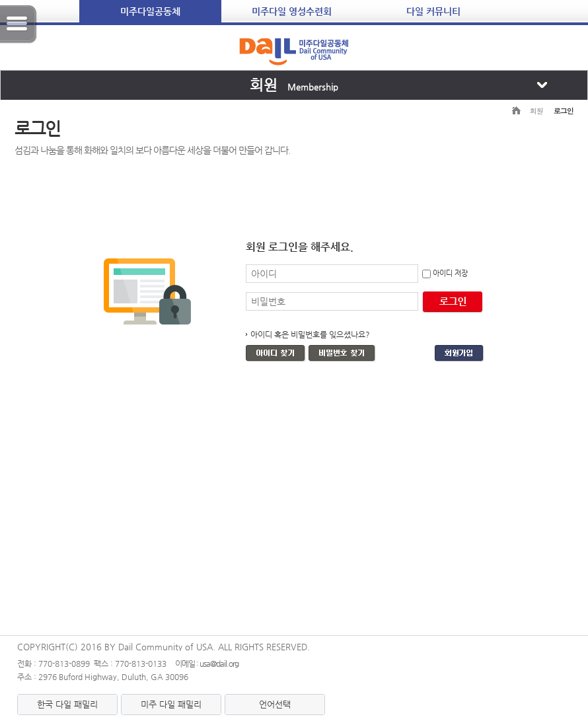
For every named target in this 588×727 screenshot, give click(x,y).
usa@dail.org (219, 664)
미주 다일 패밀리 (171, 704)
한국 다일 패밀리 (67, 704)
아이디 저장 (450, 273)
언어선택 (275, 704)
